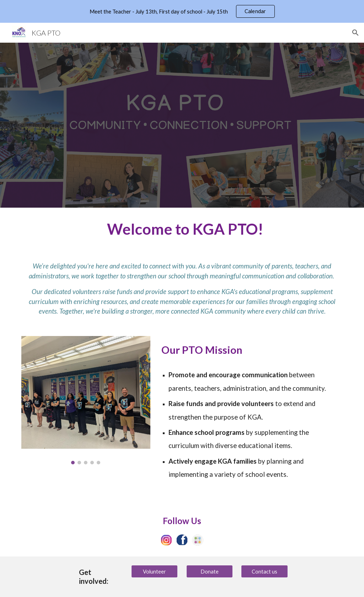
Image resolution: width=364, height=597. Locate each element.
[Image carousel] (86, 400)
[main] (182, 229)
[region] (182, 11)
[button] (355, 33)
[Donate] (210, 571)
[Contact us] (264, 571)
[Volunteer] (154, 571)
